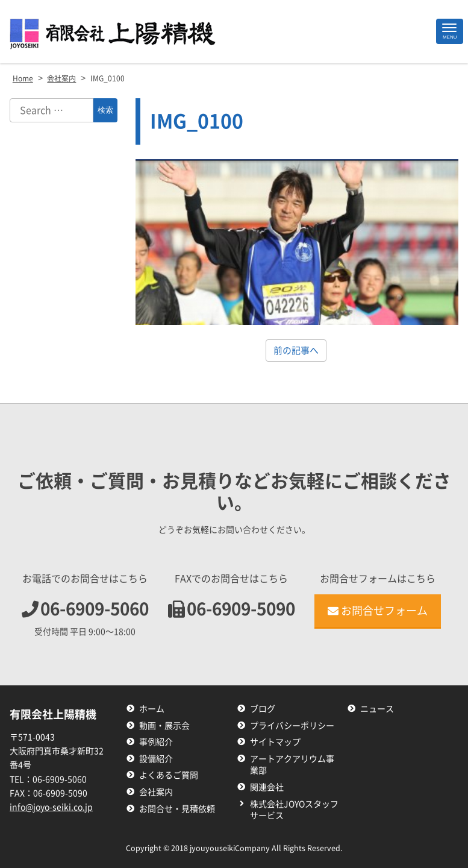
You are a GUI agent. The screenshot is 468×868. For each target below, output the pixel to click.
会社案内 (156, 792)
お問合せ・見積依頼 (177, 809)
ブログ (263, 709)
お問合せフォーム (378, 611)
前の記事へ (296, 351)
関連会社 (267, 787)
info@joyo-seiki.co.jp (51, 807)
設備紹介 (156, 759)
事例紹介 (156, 742)
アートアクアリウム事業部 (292, 765)
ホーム (152, 709)
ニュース (377, 709)
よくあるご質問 (169, 775)
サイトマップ (275, 742)
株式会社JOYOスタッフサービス (294, 810)
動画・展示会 (164, 726)
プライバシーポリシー (292, 726)
